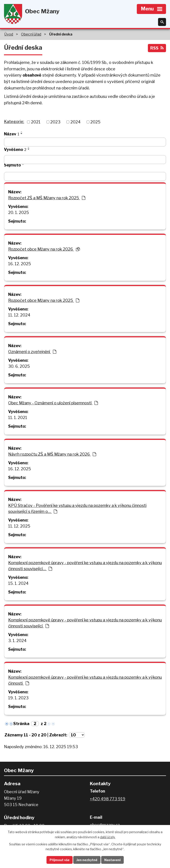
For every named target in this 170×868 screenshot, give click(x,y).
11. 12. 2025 (19, 526)
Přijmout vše (60, 860)
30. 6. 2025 (19, 366)
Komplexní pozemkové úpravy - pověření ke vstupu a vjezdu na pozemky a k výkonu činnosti (85, 680)
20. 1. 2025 (19, 213)
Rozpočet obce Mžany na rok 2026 (44, 249)
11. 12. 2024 (19, 315)
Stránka (21, 724)
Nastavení (112, 860)
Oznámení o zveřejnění (32, 352)
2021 (36, 122)
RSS (157, 48)
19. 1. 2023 (18, 698)
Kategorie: (14, 122)
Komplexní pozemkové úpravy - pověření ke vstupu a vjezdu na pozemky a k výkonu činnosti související (85, 623)
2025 (95, 122)
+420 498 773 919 (108, 799)
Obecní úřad (31, 34)
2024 (75, 122)
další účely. (108, 837)
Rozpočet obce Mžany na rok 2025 (44, 300)
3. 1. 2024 (17, 641)
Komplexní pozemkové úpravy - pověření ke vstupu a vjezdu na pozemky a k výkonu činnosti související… (85, 566)
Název (12, 134)
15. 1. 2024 (18, 583)
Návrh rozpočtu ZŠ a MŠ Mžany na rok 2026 (52, 454)
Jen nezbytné (87, 860)
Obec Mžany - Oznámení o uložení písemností (53, 403)
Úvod (9, 34)
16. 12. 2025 (20, 264)
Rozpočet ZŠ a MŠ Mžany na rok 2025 (47, 198)
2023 (55, 122)
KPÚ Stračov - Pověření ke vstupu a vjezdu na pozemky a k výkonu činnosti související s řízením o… (77, 508)
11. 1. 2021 (18, 418)
